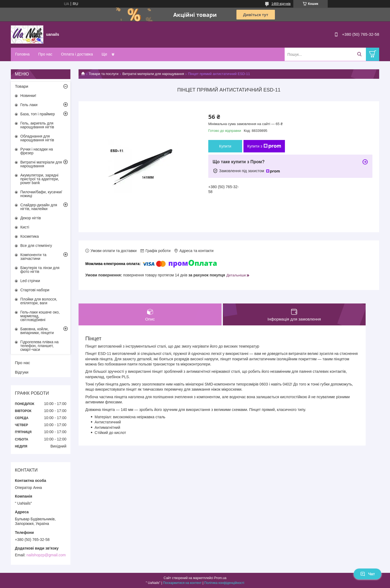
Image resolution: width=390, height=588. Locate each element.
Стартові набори (35, 290)
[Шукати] (359, 54)
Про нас (45, 54)
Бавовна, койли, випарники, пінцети (37, 331)
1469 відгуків (281, 4)
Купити (225, 146)
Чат (368, 574)
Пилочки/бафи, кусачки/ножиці (41, 194)
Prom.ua (220, 578)
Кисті (25, 227)
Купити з (264, 146)
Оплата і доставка (77, 54)
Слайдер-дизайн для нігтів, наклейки (39, 207)
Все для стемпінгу (36, 246)
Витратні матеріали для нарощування (153, 74)
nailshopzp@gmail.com (46, 555)
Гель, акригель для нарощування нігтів (37, 125)
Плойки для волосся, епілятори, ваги (39, 301)
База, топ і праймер (38, 114)
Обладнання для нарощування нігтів (37, 138)
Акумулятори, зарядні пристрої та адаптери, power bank (40, 179)
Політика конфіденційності (224, 583)
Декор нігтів (31, 218)
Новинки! (28, 96)
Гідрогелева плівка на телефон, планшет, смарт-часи (39, 346)
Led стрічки (30, 281)
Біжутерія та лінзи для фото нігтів (40, 270)
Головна (22, 54)
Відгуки (22, 372)
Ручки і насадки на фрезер (37, 151)
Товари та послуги (103, 74)
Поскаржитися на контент (182, 583)
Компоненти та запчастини (33, 257)
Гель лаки (29, 105)
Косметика (30, 236)
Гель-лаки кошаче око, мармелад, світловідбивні (40, 316)
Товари (22, 86)
